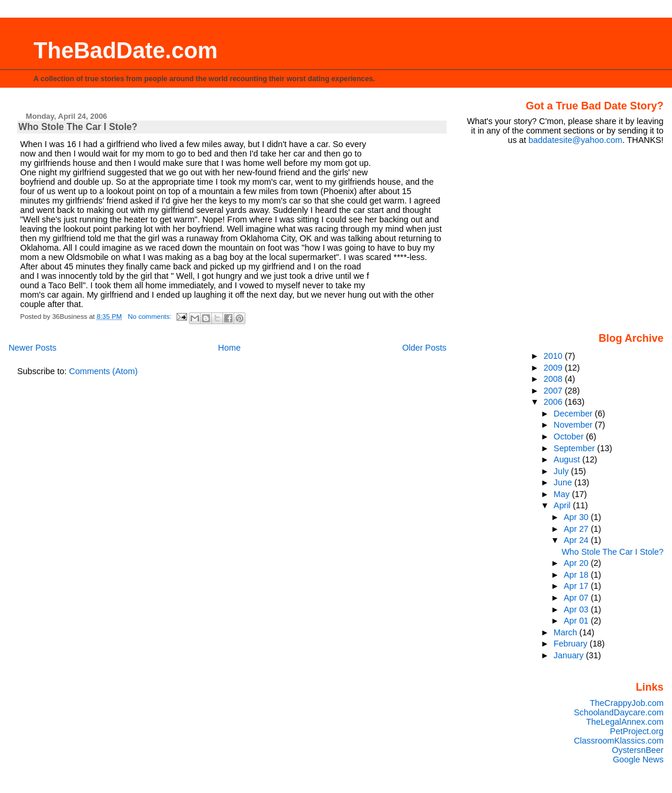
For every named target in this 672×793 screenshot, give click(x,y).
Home (229, 348)
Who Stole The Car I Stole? (78, 127)
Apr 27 (577, 529)
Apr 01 (577, 621)
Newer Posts (32, 348)
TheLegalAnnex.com (625, 722)
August (568, 459)
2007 (554, 391)
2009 (554, 368)
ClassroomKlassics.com (618, 741)
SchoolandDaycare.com (618, 712)
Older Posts (424, 348)
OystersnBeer (638, 750)
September (575, 448)
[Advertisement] (590, 238)
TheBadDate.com (126, 50)
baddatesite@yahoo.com (575, 140)
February (572, 644)
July (562, 471)
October (570, 437)
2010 (554, 356)
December (574, 414)
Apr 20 (577, 563)
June (564, 482)
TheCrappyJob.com (626, 703)
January (570, 655)
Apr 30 (577, 517)
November (574, 425)
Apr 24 (577, 540)
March (567, 632)
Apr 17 (577, 586)
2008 (554, 379)
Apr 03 (577, 609)
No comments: (150, 316)
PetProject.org (637, 731)
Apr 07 (577, 598)
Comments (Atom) (103, 371)
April (563, 505)
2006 (554, 402)
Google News (638, 759)
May (563, 494)
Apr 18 (577, 575)
